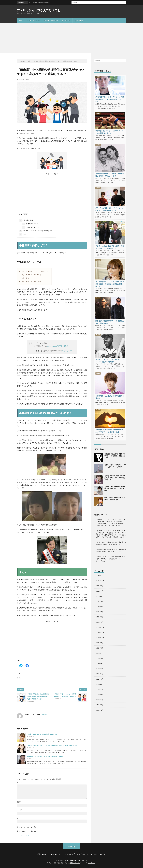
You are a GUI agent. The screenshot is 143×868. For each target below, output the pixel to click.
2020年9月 (100, 643)
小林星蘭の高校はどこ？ (29, 220)
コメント (20, 783)
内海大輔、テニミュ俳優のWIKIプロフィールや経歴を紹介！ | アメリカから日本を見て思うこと (111, 523)
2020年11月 (100, 632)
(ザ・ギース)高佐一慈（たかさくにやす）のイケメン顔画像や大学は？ (110, 209)
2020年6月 (100, 658)
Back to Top (72, 847)
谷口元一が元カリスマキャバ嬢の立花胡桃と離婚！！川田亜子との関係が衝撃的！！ (110, 284)
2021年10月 (100, 581)
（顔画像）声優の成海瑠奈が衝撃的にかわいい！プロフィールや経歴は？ (115, 489)
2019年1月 (100, 674)
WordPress (92, 863)
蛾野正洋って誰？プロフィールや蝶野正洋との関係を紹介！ (110, 322)
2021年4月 (100, 607)
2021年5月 (100, 601)
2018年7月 (100, 689)
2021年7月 (100, 591)
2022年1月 (100, 576)
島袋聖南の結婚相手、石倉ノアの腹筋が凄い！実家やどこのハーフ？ (110, 175)
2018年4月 (100, 705)
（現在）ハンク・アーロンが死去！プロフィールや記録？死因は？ (110, 361)
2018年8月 (100, 684)
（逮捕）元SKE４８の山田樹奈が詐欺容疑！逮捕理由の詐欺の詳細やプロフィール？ (38, 697)
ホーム (21, 21)
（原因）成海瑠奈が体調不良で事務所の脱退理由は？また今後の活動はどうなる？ (115, 478)
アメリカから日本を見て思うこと (39, 10)
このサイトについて (33, 21)
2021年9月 (100, 586)
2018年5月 (100, 700)
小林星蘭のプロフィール (32, 224)
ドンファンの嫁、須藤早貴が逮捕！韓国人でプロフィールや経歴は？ (110, 247)
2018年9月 (100, 679)
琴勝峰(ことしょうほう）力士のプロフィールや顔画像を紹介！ (110, 132)
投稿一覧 (44, 715)
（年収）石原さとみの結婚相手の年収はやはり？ (44, 734)
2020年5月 (100, 664)
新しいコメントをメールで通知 (27, 827)
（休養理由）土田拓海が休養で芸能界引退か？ (110, 397)
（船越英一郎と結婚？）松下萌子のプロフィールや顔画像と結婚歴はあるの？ (115, 456)
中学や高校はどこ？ (31, 227)
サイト (19, 818)
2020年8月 (100, 648)
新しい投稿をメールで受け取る (27, 831)
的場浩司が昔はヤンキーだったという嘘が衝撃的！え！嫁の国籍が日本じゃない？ (110, 99)
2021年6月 (100, 596)
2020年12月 (100, 627)
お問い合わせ (79, 21)
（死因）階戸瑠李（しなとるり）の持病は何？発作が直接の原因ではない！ (54, 745)
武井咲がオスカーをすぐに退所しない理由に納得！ (45, 756)
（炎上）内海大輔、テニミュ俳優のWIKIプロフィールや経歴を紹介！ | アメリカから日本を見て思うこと (111, 535)
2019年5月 (100, 669)
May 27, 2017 (67, 351)
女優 (28, 79)
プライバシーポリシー (51, 21)
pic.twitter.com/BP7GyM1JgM (57, 346)
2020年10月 (100, 638)
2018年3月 (100, 710)
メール (19, 810)
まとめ (23, 234)
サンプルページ (83, 854)
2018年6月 (100, 695)
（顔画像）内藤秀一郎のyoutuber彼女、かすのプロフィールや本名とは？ (110, 431)
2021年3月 (100, 612)
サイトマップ (66, 21)
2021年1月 (100, 622)
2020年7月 (100, 653)
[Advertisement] (71, 38)
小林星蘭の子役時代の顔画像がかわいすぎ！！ (37, 231)
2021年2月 (100, 617)
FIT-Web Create (75, 863)
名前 (19, 802)
